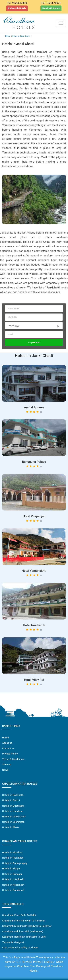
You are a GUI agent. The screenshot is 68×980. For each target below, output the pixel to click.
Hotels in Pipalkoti (12, 852)
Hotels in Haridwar (12, 811)
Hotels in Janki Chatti (21, 36)
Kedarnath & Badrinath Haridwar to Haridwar (27, 926)
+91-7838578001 (51, 3)
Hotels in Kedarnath (13, 885)
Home (8, 36)
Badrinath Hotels (51, 8)
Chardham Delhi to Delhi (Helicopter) (23, 931)
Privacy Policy (10, 754)
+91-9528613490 (17, 3)
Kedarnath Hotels (17, 8)
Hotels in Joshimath (13, 822)
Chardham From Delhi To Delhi (19, 915)
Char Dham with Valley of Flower (20, 948)
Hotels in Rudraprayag (15, 863)
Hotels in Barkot (11, 800)
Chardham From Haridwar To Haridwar (23, 921)
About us (7, 743)
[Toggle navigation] (61, 23)
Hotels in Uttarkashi (13, 879)
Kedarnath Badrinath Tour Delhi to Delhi (24, 937)
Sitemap (7, 764)
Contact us (8, 748)
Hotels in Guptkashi (13, 806)
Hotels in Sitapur (11, 869)
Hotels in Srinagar (12, 874)
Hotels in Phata (11, 827)
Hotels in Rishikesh (13, 858)
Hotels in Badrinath (13, 795)
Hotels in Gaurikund (13, 890)
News (5, 770)
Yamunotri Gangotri (13, 942)
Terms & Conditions (13, 759)
